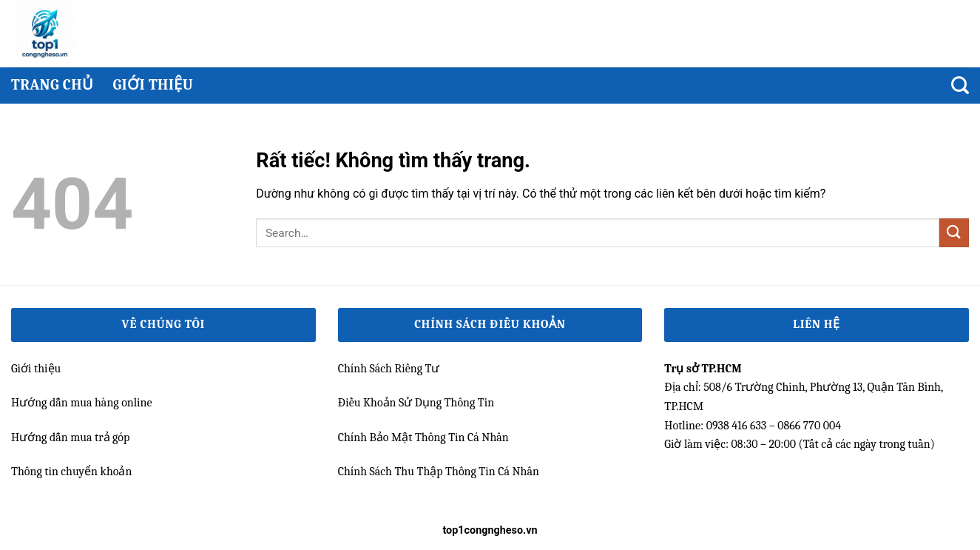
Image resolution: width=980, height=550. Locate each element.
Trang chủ (52, 85)
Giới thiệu (153, 85)
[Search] (960, 85)
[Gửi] (954, 233)
